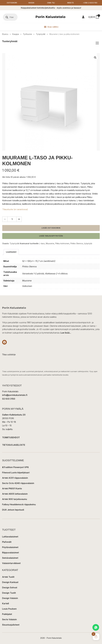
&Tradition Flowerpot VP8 (15, 467)
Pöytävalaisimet (10, 547)
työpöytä (88, 243)
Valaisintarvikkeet (11, 563)
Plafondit (7, 542)
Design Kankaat (10, 582)
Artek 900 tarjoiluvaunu (15, 499)
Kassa (31, 3)
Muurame (50, 243)
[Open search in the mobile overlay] (10, 17)
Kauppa (16, 34)
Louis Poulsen (9, 609)
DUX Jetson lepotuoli (13, 510)
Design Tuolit (9, 593)
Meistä (71, 3)
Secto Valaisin (9, 619)
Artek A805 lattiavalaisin (15, 494)
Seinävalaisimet (10, 558)
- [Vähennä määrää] (5, 219)
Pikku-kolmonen (62, 243)
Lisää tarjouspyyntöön (51, 236)
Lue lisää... (66, 333)
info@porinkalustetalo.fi (15, 395)
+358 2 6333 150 (90, 3)
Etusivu (5, 34)
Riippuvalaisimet (10, 553)
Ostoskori (12, 3)
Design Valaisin (10, 598)
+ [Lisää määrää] (19, 219)
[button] (95, 58)
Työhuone (27, 34)
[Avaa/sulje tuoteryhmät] (97, 43)
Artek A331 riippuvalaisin (15, 478)
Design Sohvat (10, 588)
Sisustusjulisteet (11, 625)
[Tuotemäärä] (12, 219)
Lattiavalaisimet (10, 537)
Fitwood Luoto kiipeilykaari (16, 473)
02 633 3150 (9, 399)
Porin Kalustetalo (50, 17)
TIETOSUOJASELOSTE (14, 445)
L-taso (42, 243)
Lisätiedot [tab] (11, 252)
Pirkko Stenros (77, 243)
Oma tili (51, 3)
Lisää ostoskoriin (51, 228)
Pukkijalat (7, 614)
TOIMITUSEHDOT (11, 437)
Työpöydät (41, 34)
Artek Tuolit (8, 577)
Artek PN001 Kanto (12, 488)
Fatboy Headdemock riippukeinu (19, 504)
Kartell (6, 603)
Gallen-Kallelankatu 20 (14, 415)
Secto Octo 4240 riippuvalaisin (18, 483)
